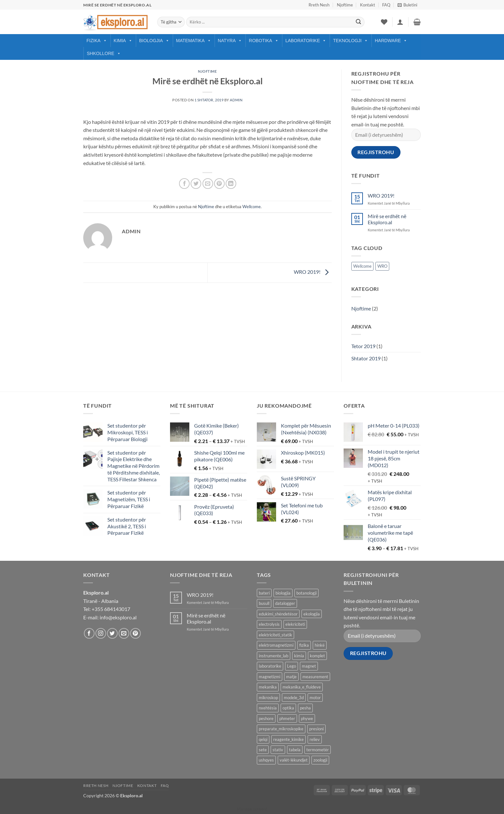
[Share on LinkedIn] (231, 184)
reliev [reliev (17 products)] (315, 739)
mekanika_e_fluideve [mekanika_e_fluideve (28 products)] (302, 687)
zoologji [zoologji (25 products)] (320, 760)
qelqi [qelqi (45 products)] (263, 739)
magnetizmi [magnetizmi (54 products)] (270, 677)
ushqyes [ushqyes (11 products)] (266, 760)
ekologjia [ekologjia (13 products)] (312, 614)
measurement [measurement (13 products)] (315, 677)
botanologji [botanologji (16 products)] (306, 593)
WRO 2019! (313, 272)
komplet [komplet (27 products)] (317, 656)
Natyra (230, 41)
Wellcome (252, 207)
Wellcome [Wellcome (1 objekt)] (362, 266)
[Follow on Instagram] (101, 633)
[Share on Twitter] (196, 184)
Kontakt (368, 5)
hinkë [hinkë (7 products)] (320, 645)
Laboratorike (306, 41)
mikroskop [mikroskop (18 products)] (268, 698)
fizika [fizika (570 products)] (304, 645)
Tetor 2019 (363, 346)
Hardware (391, 41)
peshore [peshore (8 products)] (266, 718)
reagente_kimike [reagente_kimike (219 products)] (288, 739)
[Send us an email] (124, 633)
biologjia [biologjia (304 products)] (283, 593)
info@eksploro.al (118, 617)
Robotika (264, 41)
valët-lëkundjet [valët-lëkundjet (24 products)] (294, 760)
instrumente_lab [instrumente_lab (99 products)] (274, 656)
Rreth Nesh (319, 5)
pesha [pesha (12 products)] (305, 708)
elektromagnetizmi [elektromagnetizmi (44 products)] (276, 645)
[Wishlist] (384, 22)
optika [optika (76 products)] (288, 708)
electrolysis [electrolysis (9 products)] (269, 624)
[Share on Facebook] (184, 184)
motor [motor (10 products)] (315, 698)
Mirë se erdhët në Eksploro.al (387, 219)
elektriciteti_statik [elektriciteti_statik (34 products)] (275, 635)
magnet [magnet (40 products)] (309, 666)
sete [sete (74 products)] (263, 750)
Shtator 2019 (366, 358)
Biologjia (154, 41)
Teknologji (351, 41)
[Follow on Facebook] (89, 633)
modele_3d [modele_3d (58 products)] (294, 698)
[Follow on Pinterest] (135, 633)
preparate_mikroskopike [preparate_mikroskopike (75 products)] (281, 729)
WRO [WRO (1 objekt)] (382, 266)
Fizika (97, 41)
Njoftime (345, 5)
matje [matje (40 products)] (291, 677)
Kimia (123, 41)
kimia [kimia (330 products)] (299, 656)
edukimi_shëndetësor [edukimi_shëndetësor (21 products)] (278, 614)
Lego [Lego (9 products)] (292, 666)
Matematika (194, 41)
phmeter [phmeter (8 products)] (287, 718)
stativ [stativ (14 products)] (278, 750)
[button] (407, 5)
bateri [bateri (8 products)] (264, 593)
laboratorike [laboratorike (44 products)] (270, 666)
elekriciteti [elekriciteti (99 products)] (295, 624)
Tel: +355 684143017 (107, 609)
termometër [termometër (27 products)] (318, 750)
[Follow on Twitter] (112, 633)
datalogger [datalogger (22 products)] (285, 603)
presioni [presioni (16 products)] (316, 729)
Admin (236, 100)
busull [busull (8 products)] (264, 603)
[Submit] (358, 22)
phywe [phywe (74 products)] (307, 718)
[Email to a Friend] (208, 184)
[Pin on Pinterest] (219, 184)
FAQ (386, 5)
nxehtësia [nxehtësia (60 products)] (268, 708)
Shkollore (104, 53)
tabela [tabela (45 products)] (295, 750)
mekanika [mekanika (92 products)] (268, 687)
